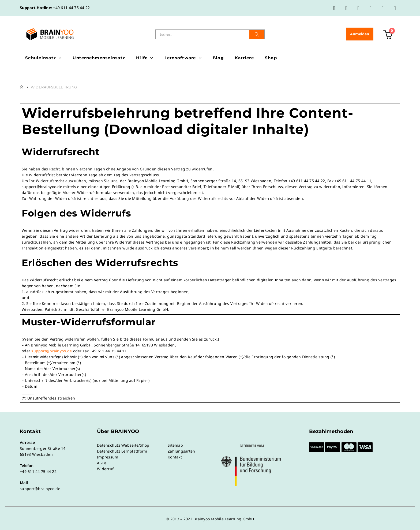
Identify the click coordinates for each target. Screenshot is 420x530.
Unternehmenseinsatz (99, 58)
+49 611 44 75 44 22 (71, 8)
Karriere (244, 58)
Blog (218, 58)
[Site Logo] (50, 34)
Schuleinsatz (41, 58)
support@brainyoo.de (52, 351)
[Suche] (257, 34)
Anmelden (360, 34)
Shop (271, 58)
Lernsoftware (180, 58)
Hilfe (142, 58)
